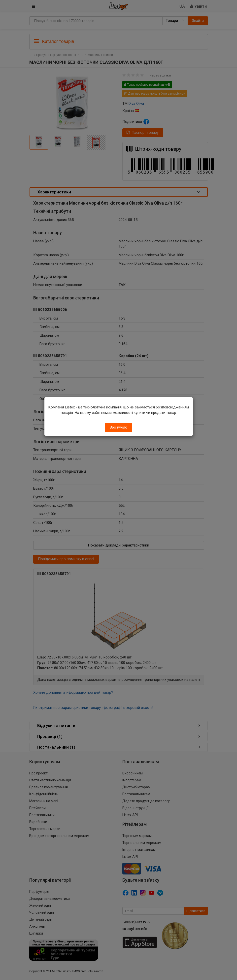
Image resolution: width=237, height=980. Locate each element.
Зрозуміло (118, 427)
